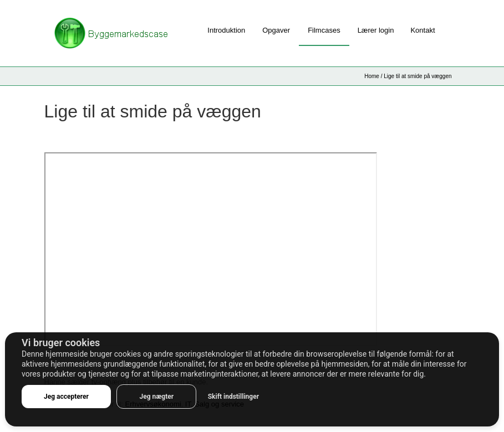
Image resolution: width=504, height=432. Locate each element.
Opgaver (276, 30)
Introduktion (226, 30)
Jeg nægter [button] (156, 397)
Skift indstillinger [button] (233, 397)
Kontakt (422, 30)
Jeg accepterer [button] (66, 397)
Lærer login (376, 30)
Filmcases (324, 30)
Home (372, 76)
